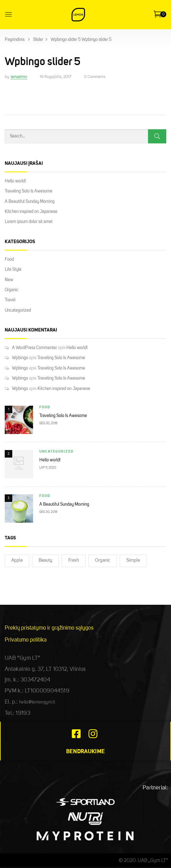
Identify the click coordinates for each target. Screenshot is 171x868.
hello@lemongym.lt (37, 702)
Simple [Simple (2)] (133, 561)
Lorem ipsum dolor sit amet (29, 222)
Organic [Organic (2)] (103, 561)
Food (9, 259)
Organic (12, 290)
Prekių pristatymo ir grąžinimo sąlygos (49, 628)
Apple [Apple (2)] (17, 561)
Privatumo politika (26, 640)
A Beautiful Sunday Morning (30, 202)
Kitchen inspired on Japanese (31, 212)
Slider (38, 40)
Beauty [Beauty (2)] (46, 561)
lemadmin (19, 77)
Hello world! (15, 181)
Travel (10, 300)
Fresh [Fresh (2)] (74, 561)
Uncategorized (18, 310)
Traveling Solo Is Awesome (28, 191)
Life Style (13, 270)
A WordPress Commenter (34, 348)
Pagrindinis (15, 40)
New (9, 280)
